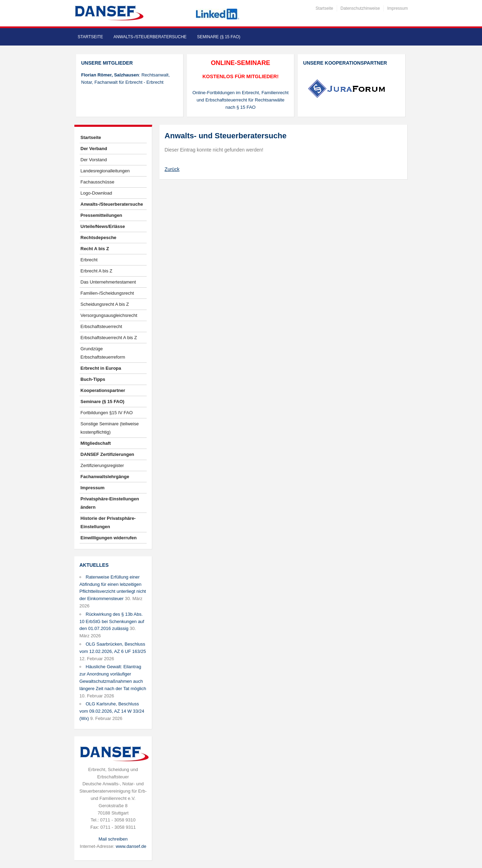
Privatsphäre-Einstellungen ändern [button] (110, 503)
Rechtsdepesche (99, 238)
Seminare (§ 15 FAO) (219, 37)
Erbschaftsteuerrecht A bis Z (109, 338)
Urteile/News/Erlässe (103, 226)
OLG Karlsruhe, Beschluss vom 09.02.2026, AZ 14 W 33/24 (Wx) (112, 711)
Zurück (172, 169)
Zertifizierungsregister (102, 465)
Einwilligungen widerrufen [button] (109, 538)
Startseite (324, 8)
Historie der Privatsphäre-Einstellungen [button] (108, 522)
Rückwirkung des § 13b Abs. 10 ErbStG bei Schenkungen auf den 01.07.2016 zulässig (112, 621)
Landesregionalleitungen (105, 171)
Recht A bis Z (95, 249)
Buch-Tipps (93, 379)
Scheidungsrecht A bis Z (105, 304)
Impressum (397, 8)
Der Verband (94, 149)
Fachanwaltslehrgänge (105, 477)
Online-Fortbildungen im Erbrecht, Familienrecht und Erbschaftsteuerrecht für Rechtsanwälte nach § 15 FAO (241, 100)
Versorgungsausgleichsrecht (109, 315)
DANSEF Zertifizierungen (108, 454)
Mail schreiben (113, 839)
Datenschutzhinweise (360, 8)
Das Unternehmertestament (108, 282)
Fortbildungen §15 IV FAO (107, 413)
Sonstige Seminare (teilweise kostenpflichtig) (110, 428)
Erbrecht (89, 260)
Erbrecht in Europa (101, 368)
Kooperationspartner (103, 390)
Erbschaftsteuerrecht (101, 326)
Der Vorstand (94, 160)
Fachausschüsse (98, 182)
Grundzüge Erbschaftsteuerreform (103, 353)
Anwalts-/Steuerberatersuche (150, 37)
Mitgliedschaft (96, 443)
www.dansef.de (131, 846)
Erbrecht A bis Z (97, 271)
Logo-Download (96, 193)
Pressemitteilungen (101, 215)
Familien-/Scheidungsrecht (107, 293)
